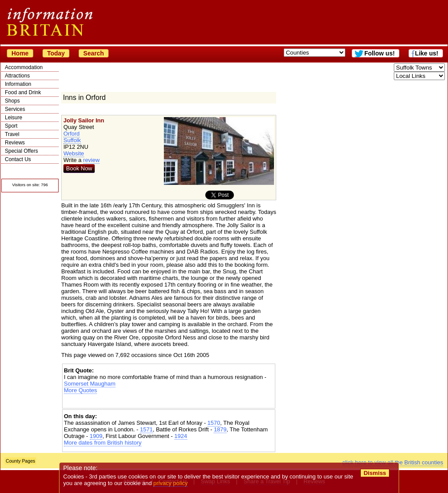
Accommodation (24, 67)
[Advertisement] (169, 401)
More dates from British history (103, 443)
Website (74, 153)
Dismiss (375, 473)
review (92, 160)
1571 (146, 429)
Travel (12, 134)
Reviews (15, 143)
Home (20, 53)
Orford (72, 134)
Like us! (427, 53)
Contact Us (18, 159)
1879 (220, 429)
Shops (12, 101)
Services (15, 109)
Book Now (79, 168)
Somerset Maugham (90, 384)
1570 (214, 423)
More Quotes (80, 390)
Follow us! (380, 53)
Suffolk (72, 140)
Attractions (17, 76)
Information (18, 84)
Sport (11, 126)
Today (56, 53)
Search (94, 53)
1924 (181, 436)
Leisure (13, 118)
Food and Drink (23, 92)
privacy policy (170, 483)
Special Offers (21, 151)
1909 (96, 436)
